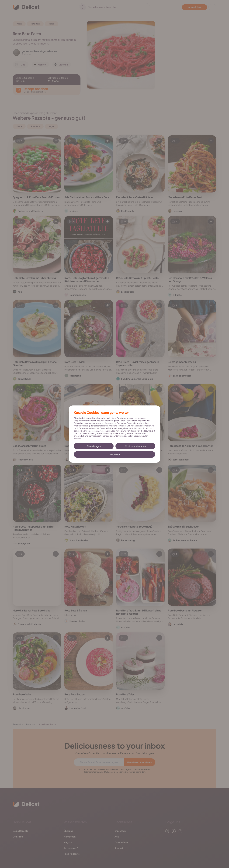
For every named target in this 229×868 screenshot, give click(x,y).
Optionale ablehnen (135, 446)
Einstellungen (94, 446)
